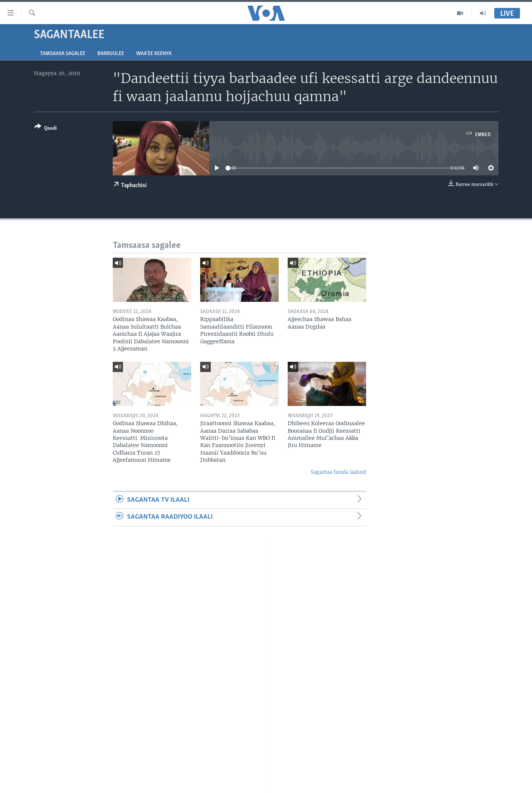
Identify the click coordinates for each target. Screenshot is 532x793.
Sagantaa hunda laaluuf (338, 472)
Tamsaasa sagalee (63, 54)
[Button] (45, 129)
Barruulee (111, 54)
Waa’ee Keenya (154, 54)
